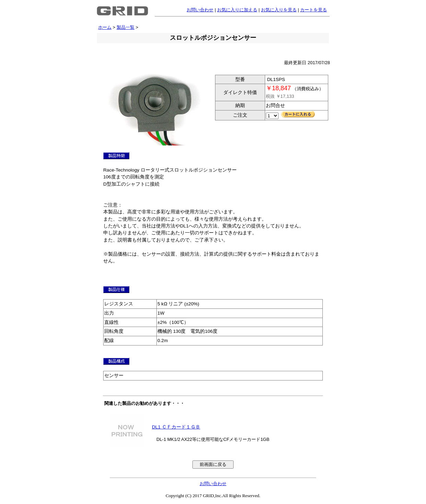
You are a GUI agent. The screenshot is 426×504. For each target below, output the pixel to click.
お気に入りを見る (279, 10)
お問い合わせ (200, 10)
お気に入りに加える (237, 10)
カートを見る (313, 10)
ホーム (105, 27)
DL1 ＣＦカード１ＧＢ (176, 427)
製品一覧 (126, 27)
